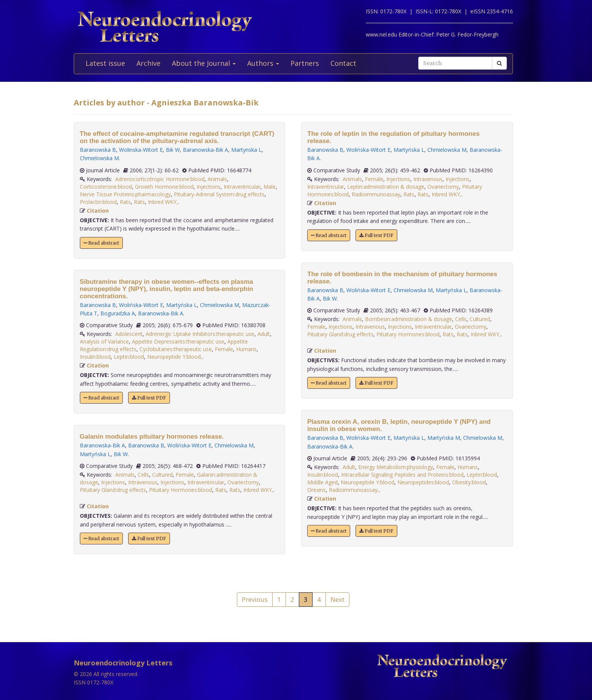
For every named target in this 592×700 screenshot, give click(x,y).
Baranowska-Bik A (206, 150)
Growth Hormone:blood (164, 187)
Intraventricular (242, 187)
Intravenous (143, 482)
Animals (217, 179)
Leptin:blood (129, 357)
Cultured (162, 475)
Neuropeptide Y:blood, (175, 357)
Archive (148, 63)
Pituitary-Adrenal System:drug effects (219, 194)
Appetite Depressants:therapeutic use (178, 341)
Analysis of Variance (104, 341)
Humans (246, 349)
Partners (305, 63)
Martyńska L (182, 305)
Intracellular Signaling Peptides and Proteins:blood (402, 475)
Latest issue (105, 63)
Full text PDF (149, 398)
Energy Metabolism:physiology (396, 467)
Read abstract (101, 243)
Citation (98, 211)
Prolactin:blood (98, 202)
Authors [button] (263, 63)
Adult (264, 334)
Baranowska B (98, 150)
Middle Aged (322, 482)
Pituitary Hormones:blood (181, 490)
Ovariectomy (243, 482)
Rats (125, 202)
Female (224, 349)
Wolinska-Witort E (141, 150)
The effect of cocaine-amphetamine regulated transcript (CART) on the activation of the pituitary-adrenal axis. (177, 137)
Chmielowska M (99, 158)
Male (270, 187)
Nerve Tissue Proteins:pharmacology (125, 194)
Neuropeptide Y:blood (367, 482)
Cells (143, 475)
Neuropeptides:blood (423, 482)
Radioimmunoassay (376, 194)
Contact (343, 63)
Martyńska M (444, 438)
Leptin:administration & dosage (386, 187)
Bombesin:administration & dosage (409, 319)
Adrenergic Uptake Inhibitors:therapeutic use (200, 334)
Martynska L (246, 150)
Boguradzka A (118, 313)
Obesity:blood (469, 482)
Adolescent (129, 334)
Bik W (173, 150)
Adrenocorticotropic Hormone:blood (160, 179)
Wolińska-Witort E (141, 305)
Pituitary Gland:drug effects (113, 490)
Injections (209, 187)
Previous (255, 599)
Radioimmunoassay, (354, 490)
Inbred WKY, (163, 202)
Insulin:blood (95, 357)
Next (337, 599)
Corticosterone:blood (106, 187)
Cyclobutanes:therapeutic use (176, 349)
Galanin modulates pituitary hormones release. (152, 437)
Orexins (317, 490)
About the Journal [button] (204, 63)
